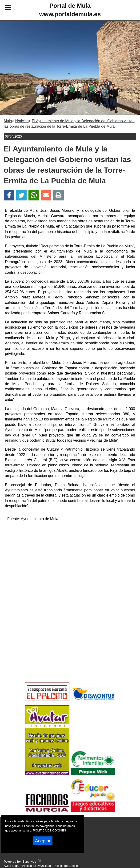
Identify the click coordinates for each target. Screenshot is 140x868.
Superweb (29, 862)
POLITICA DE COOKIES (50, 830)
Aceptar (43, 841)
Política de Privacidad (36, 866)
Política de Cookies (67, 866)
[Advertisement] (70, 558)
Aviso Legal (12, 866)
